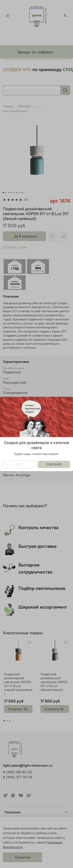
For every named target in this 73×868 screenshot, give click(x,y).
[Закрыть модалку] (66, 404)
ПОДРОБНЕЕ (54, 465)
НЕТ (19, 465)
